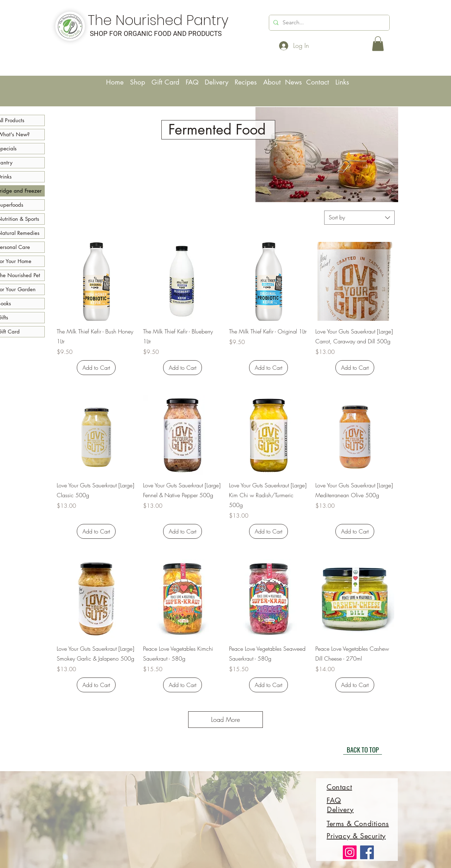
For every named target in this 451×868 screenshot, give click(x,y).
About (273, 82)
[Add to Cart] (96, 368)
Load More (225, 719)
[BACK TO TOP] (363, 749)
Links (342, 82)
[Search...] (329, 23)
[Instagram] (350, 852)
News (295, 82)
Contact (321, 82)
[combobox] (359, 218)
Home (116, 82)
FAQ (192, 82)
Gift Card (165, 82)
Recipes (249, 82)
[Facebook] (367, 852)
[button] (378, 44)
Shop (138, 82)
